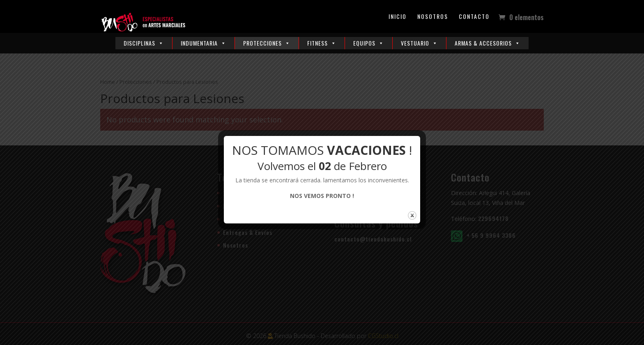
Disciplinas (144, 43)
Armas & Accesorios (488, 43)
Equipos (369, 43)
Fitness (322, 43)
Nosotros (433, 17)
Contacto (474, 17)
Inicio (398, 17)
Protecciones (267, 43)
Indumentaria (204, 43)
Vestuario (419, 43)
